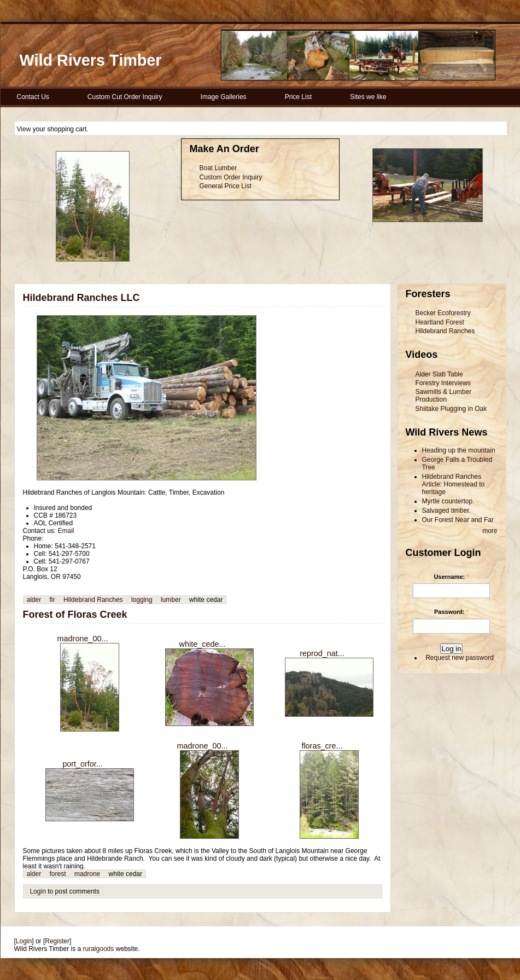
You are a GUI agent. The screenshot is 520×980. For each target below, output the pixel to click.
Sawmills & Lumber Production (444, 396)
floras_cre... (322, 746)
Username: (451, 577)
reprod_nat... (322, 653)
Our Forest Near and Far (458, 520)
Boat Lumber (218, 168)
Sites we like (368, 97)
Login (38, 891)
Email (66, 531)
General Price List (226, 186)
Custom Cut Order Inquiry (125, 97)
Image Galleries (224, 97)
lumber (171, 600)
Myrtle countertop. (448, 501)
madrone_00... (83, 639)
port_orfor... (83, 764)
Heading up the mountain (459, 450)
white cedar (206, 600)
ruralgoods (99, 949)
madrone (87, 874)
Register (57, 941)
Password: (451, 612)
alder (34, 600)
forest (58, 874)
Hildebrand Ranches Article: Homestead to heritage (454, 484)
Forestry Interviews (443, 383)
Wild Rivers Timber (91, 60)
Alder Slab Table (439, 374)
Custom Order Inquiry (231, 177)
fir (52, 600)
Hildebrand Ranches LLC (81, 298)
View (24, 129)
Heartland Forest (440, 322)
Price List (298, 97)
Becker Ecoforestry (443, 313)
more (490, 531)
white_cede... (203, 644)
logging (142, 600)
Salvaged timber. (446, 511)
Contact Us (33, 97)
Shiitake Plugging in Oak (451, 409)
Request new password (460, 658)
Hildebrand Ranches (93, 600)
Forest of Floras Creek (75, 614)
